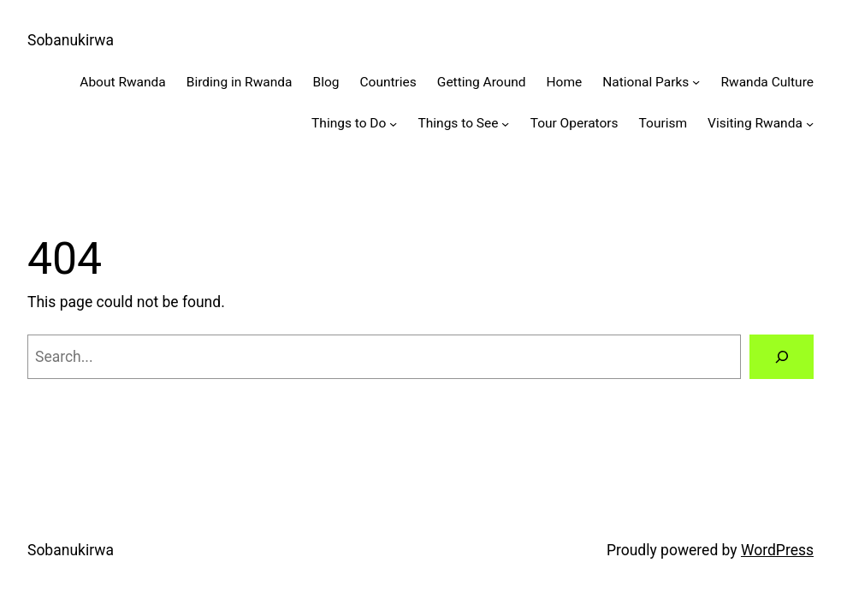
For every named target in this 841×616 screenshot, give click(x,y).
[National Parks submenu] (696, 82)
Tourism (663, 123)
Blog (326, 82)
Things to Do (349, 123)
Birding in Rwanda (240, 82)
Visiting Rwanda (755, 123)
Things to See (459, 123)
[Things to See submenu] (505, 124)
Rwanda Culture (767, 82)
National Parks (646, 82)
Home (565, 82)
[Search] (782, 356)
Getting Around (482, 82)
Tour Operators (574, 123)
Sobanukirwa (71, 40)
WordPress (777, 550)
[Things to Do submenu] (393, 124)
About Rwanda (122, 82)
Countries (388, 82)
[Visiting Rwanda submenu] (810, 124)
